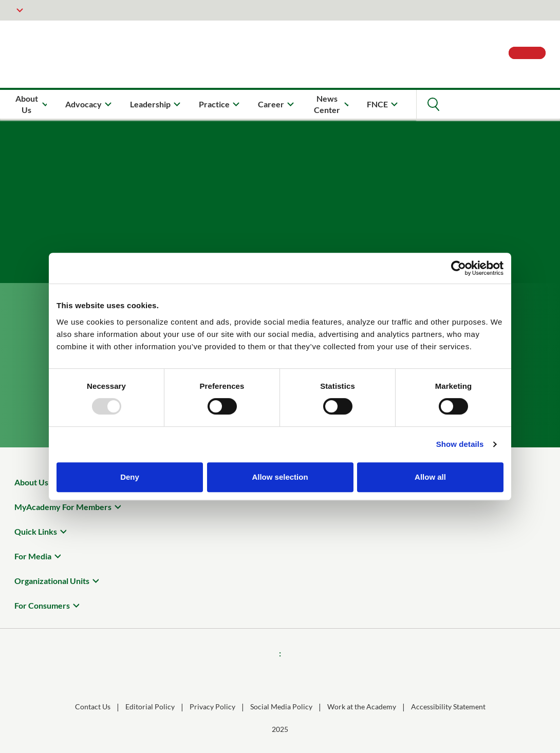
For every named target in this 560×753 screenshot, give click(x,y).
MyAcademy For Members (63, 507)
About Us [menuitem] (27, 104)
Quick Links (36, 531)
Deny (130, 477)
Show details (460, 444)
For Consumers (42, 605)
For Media (33, 556)
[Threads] (294, 675)
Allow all (430, 477)
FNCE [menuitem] (377, 104)
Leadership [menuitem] (150, 104)
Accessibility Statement (448, 707)
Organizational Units (52, 581)
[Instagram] (237, 675)
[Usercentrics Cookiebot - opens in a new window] (459, 268)
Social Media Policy (281, 707)
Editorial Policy (150, 707)
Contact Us (93, 707)
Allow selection (280, 477)
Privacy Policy (212, 707)
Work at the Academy (362, 707)
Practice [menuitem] (214, 104)
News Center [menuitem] (327, 104)
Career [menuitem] (271, 104)
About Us (31, 482)
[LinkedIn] (266, 675)
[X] (323, 675)
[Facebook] (208, 675)
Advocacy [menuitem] (83, 104)
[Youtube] (352, 675)
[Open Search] (433, 104)
